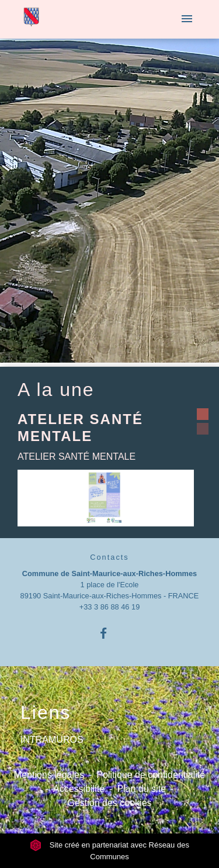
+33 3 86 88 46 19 (110, 607)
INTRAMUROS (52, 740)
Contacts (109, 557)
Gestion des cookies (109, 803)
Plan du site (141, 789)
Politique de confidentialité (151, 775)
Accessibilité (79, 789)
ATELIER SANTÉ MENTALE (80, 428)
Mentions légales (49, 775)
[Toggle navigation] (187, 19)
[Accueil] (31, 20)
